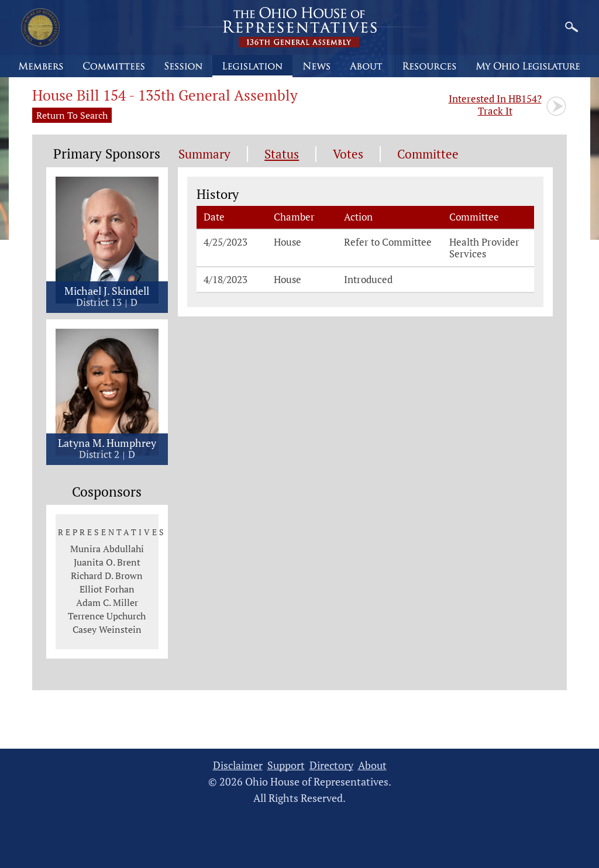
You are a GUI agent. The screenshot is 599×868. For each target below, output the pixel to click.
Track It (495, 105)
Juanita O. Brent (107, 562)
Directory (331, 765)
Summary (204, 154)
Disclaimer (238, 765)
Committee (428, 154)
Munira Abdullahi (107, 549)
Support (286, 765)
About (372, 765)
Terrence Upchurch (107, 616)
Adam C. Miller (107, 602)
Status (282, 154)
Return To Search (72, 115)
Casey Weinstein (107, 629)
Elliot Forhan (107, 589)
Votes (348, 154)
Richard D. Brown (107, 576)
